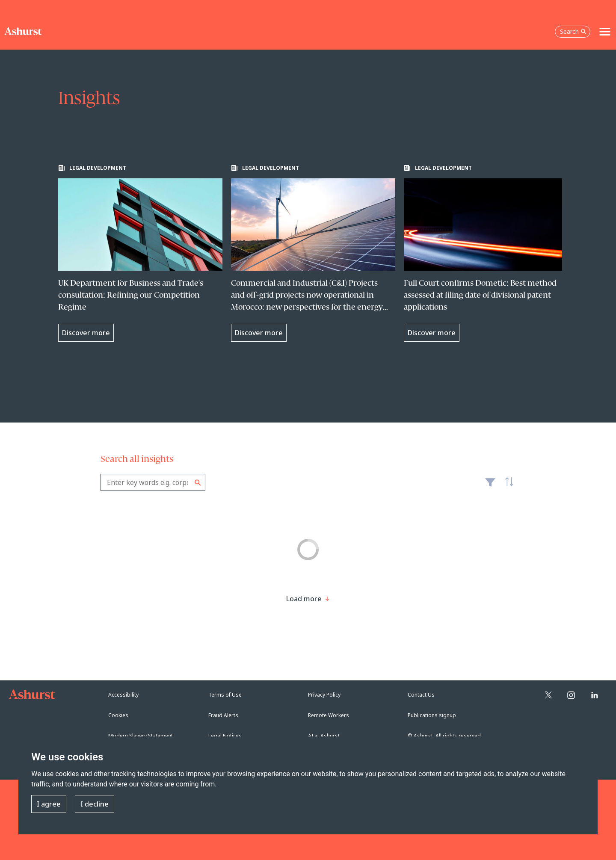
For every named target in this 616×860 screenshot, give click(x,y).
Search (198, 483)
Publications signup (432, 715)
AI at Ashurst (324, 736)
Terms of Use (225, 695)
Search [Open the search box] (573, 31)
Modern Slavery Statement (141, 736)
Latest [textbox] (507, 487)
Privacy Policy (324, 695)
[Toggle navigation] (605, 32)
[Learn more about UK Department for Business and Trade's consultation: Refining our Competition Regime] (140, 253)
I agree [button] (49, 804)
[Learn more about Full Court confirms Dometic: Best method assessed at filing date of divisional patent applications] (486, 253)
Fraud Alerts (223, 715)
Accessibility (123, 695)
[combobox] (153, 482)
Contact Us (421, 695)
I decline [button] (95, 804)
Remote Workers (329, 715)
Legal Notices (225, 736)
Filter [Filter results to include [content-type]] (490, 486)
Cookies (118, 715)
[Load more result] (304, 599)
